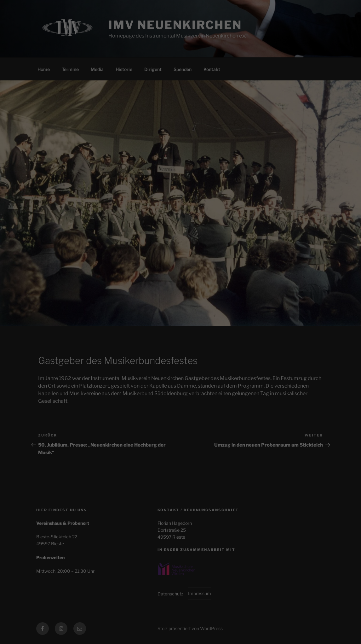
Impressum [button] (213, 160)
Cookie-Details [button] (152, 160)
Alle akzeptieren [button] (181, 120)
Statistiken (172, 98)
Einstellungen (124, 83)
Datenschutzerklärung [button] (184, 160)
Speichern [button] (181, 139)
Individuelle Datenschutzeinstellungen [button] (181, 152)
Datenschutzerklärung (163, 77)
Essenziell (121, 98)
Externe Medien (229, 98)
